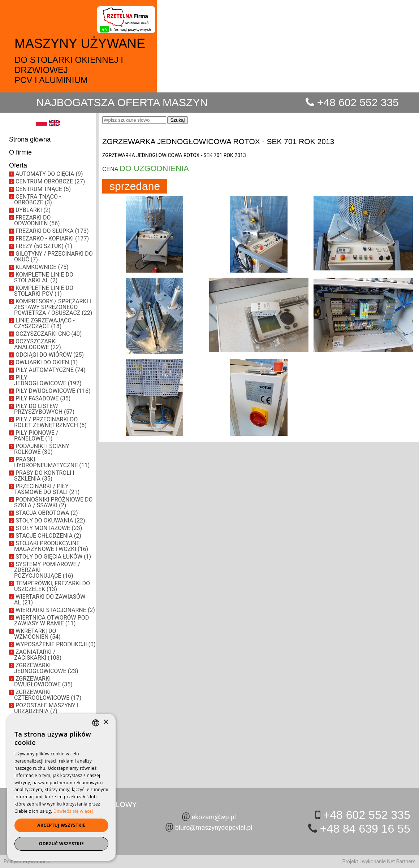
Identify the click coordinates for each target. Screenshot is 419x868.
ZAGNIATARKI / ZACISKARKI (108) (38, 655)
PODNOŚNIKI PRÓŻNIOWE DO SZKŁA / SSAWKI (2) (53, 502)
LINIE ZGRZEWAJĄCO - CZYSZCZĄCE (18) (44, 323)
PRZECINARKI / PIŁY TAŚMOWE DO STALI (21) (47, 489)
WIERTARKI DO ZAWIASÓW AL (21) (50, 600)
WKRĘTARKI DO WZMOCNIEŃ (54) (37, 634)
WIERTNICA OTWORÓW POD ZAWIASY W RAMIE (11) (51, 620)
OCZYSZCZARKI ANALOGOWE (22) (38, 344)
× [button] (106, 722)
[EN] (55, 124)
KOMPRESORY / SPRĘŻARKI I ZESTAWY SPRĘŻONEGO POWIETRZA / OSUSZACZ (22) (53, 307)
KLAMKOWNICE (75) (42, 267)
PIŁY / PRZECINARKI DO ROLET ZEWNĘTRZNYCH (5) (50, 422)
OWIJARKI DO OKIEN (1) (47, 362)
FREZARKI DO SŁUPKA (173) (52, 231)
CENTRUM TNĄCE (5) (43, 189)
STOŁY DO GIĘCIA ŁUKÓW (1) (53, 557)
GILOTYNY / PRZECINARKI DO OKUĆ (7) (53, 257)
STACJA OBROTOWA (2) (47, 513)
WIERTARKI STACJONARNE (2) (55, 610)
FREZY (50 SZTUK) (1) (44, 246)
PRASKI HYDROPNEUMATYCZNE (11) (52, 462)
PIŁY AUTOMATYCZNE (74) (51, 370)
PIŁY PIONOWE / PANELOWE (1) (36, 436)
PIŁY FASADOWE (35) (43, 398)
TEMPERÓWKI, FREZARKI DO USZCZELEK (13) (52, 586)
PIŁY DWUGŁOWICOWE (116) (53, 391)
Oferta (18, 165)
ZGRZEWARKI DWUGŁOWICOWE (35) (43, 682)
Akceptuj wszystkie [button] (61, 825)
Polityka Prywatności (27, 862)
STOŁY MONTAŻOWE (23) (49, 528)
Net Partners (401, 862)
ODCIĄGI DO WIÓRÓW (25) (50, 355)
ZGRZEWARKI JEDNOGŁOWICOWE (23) (46, 668)
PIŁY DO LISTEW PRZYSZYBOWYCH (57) (44, 409)
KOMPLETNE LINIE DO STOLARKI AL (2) (44, 277)
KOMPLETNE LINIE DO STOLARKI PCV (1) (44, 291)
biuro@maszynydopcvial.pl (214, 827)
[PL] (42, 124)
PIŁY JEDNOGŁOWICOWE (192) (48, 380)
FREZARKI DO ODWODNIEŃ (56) (37, 220)
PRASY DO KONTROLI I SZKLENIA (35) (44, 476)
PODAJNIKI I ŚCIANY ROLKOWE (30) (42, 449)
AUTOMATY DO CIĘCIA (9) (49, 174)
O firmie (20, 152)
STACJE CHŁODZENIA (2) (48, 536)
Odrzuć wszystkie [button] (61, 844)
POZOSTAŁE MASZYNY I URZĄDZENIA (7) (46, 708)
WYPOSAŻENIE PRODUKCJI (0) (56, 644)
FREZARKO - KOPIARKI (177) (52, 238)
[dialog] (61, 787)
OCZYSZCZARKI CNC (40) (49, 334)
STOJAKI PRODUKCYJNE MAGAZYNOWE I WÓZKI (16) (51, 546)
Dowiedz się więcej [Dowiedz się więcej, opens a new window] (73, 811)
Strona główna (30, 139)
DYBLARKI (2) (33, 210)
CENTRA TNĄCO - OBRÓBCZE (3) (37, 199)
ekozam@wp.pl (214, 817)
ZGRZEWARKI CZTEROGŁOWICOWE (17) (48, 695)
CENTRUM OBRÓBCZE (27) (50, 181)
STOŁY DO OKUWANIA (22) (50, 520)
